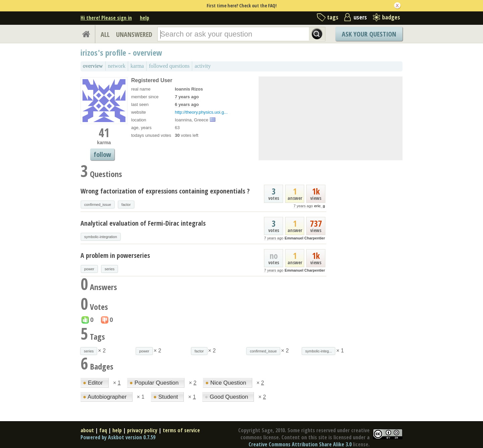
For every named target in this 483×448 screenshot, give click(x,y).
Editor (94, 383)
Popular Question (155, 383)
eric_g (320, 206)
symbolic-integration (101, 237)
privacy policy (142, 430)
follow (102, 154)
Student (166, 397)
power (89, 269)
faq (103, 430)
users (360, 17)
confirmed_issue (98, 205)
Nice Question (227, 383)
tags (333, 17)
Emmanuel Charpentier (305, 238)
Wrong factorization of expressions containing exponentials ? (165, 191)
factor (126, 205)
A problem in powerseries (115, 255)
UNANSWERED (134, 34)
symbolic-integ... (318, 351)
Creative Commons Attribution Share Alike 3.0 (300, 444)
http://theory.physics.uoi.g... (201, 112)
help (145, 18)
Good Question (227, 397)
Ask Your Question (369, 34)
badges (391, 17)
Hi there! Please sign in (106, 18)
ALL (105, 34)
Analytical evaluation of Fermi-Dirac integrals (143, 223)
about (87, 430)
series (110, 269)
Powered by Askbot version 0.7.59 (118, 437)
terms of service (181, 430)
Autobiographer (105, 397)
